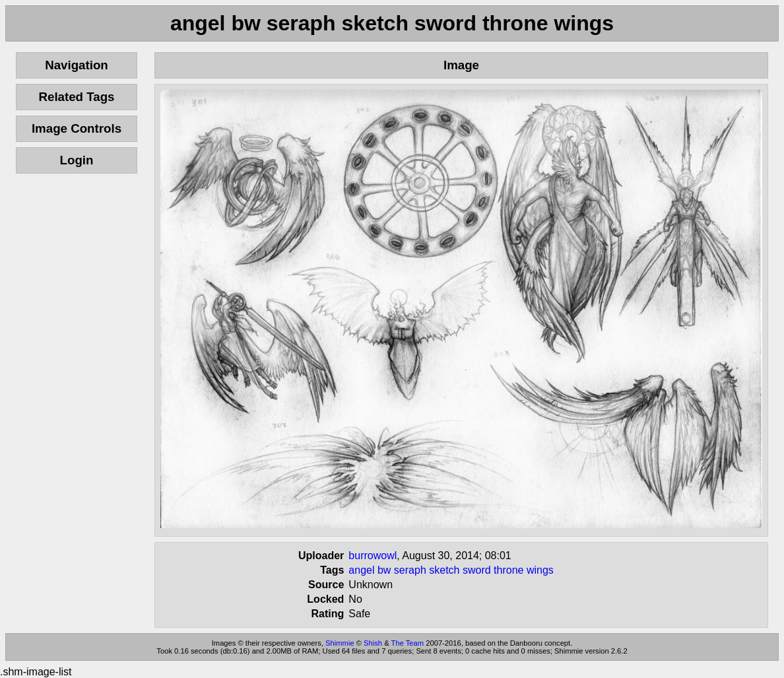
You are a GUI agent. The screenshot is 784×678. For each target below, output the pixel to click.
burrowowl (373, 556)
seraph (410, 570)
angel (361, 570)
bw (384, 570)
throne (508, 570)
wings (540, 570)
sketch (444, 570)
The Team (408, 643)
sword (477, 570)
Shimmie (340, 643)
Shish (373, 643)
